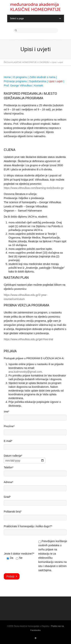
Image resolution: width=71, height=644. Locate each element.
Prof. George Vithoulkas (18, 85)
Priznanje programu (15, 81)
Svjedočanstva (38, 81)
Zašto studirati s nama (42, 77)
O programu (20, 77)
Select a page (36, 18)
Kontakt (39, 85)
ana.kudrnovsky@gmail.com (25, 372)
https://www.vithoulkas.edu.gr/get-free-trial (28, 339)
